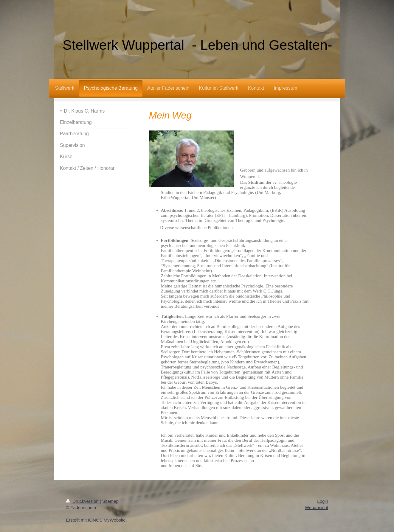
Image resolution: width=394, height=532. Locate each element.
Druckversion (83, 501)
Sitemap (110, 501)
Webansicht (317, 507)
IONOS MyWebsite (107, 520)
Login (323, 501)
